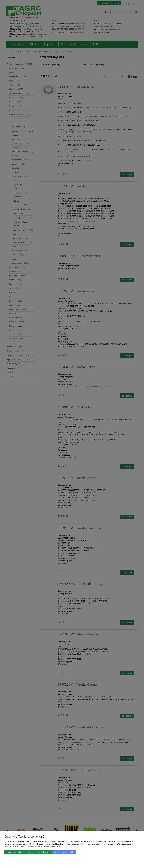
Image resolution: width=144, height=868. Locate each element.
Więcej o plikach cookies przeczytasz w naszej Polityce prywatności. (32, 846)
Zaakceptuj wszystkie (64, 852)
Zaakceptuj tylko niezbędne (19, 852)
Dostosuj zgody (43, 852)
